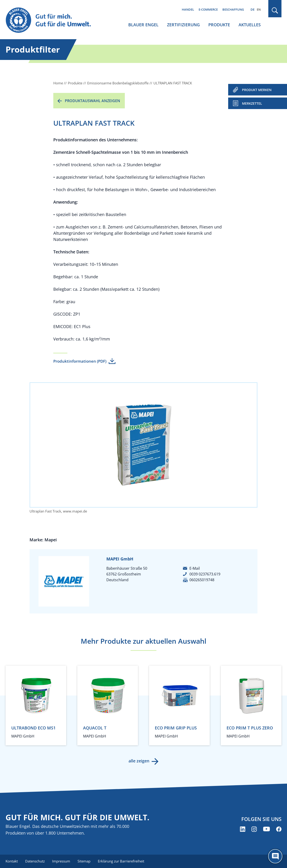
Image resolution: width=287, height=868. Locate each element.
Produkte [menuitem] (219, 25)
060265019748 (202, 580)
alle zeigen (139, 761)
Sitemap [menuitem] (84, 861)
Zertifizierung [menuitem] (183, 25)
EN (259, 9)
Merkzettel (252, 103)
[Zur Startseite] (52, 20)
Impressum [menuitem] (61, 861)
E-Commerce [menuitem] (208, 9)
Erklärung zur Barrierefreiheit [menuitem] (121, 861)
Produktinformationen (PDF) (80, 361)
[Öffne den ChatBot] (275, 856)
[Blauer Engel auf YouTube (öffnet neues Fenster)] (266, 829)
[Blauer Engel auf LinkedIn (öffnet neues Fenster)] (243, 829)
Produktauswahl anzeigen (93, 101)
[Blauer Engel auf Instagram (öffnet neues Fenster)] (254, 829)
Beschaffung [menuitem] (233, 9)
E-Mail (195, 568)
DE (253, 9)
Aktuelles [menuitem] (250, 25)
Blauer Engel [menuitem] (143, 25)
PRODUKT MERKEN (257, 90)
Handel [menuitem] (188, 9)
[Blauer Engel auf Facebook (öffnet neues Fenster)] (279, 829)
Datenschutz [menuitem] (35, 861)
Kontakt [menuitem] (12, 861)
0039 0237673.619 (205, 574)
